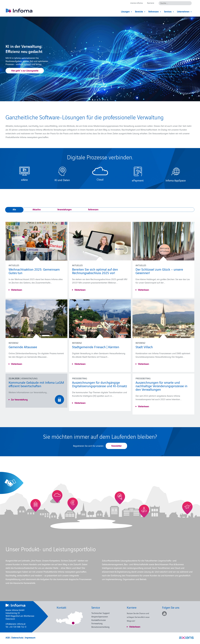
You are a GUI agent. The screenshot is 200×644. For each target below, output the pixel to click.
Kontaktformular (99, 620)
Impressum (30, 637)
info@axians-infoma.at (15, 624)
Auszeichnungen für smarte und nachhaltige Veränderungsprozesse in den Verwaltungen (161, 386)
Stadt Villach (144, 347)
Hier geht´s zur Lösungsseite (25, 70)
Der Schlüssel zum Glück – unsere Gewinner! (159, 271)
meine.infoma (136, 3)
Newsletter (116, 446)
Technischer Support (100, 613)
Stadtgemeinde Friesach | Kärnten (96, 347)
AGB (8, 637)
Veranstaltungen (64, 209)
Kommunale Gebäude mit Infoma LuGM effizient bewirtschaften (36, 384)
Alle (14, 209)
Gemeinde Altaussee (23, 347)
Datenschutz (17, 637)
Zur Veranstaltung (19, 399)
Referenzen (93, 209)
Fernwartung (97, 623)
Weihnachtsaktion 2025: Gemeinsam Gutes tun (34, 271)
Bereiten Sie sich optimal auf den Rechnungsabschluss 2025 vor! (95, 271)
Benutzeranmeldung (100, 627)
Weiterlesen (17, 290)
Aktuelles (37, 209)
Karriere (151, 3)
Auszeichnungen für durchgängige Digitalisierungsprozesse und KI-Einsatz (100, 384)
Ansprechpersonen (100, 616)
